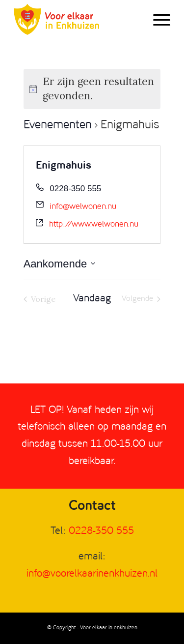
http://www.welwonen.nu (94, 224)
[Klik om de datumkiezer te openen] (60, 264)
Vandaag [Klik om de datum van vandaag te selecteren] (92, 299)
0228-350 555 (101, 531)
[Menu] (157, 20)
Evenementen (58, 125)
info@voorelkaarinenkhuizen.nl (92, 574)
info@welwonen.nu (83, 207)
